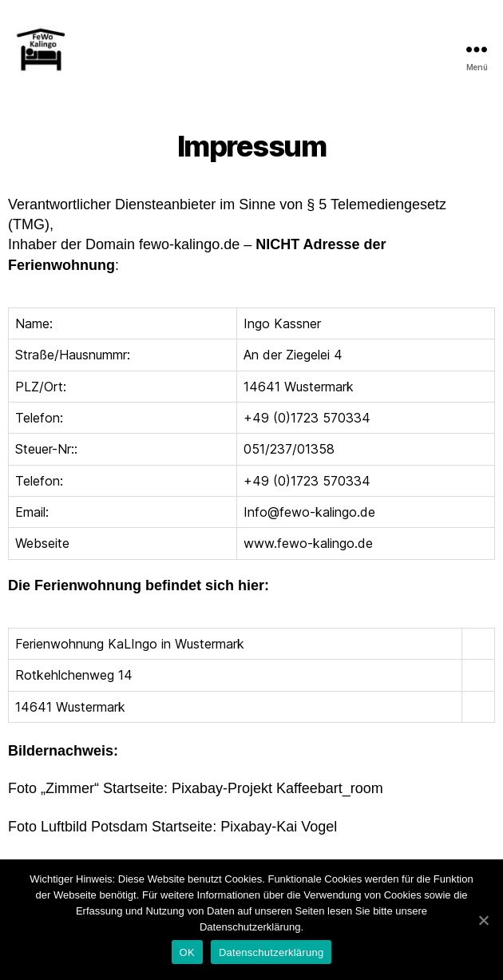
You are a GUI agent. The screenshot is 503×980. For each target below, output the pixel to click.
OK (187, 952)
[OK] (483, 920)
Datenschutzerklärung (271, 952)
